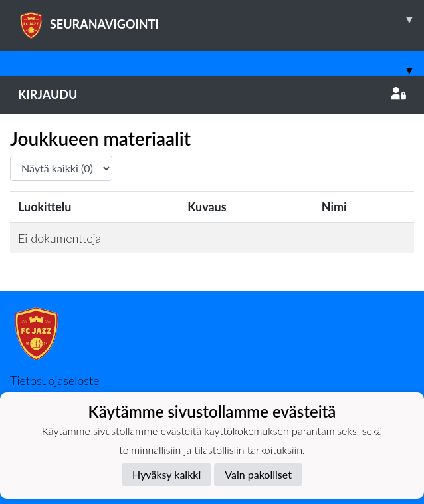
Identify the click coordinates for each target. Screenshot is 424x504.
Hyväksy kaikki (166, 474)
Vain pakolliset (258, 474)
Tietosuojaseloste (54, 380)
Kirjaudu (212, 94)
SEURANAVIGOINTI (221, 19)
